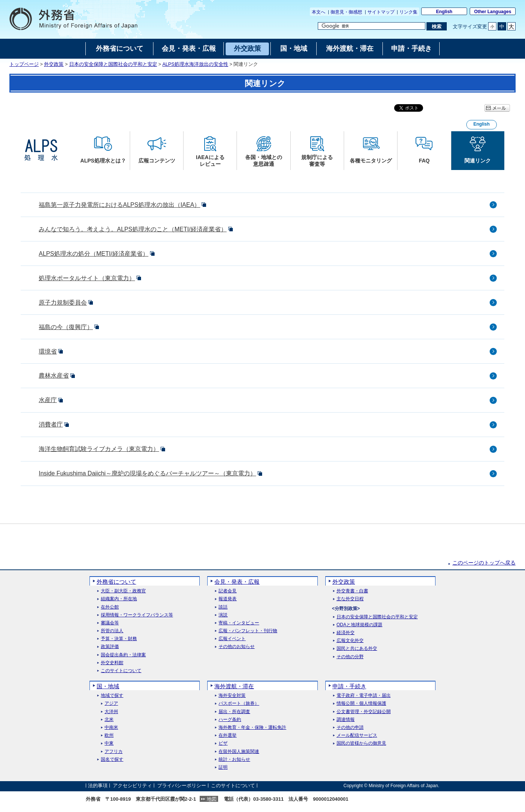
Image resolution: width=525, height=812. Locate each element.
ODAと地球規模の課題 (360, 625)
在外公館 (110, 607)
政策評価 (110, 647)
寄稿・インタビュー (239, 623)
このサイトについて (121, 671)
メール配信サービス (357, 735)
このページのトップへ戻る (484, 563)
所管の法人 (112, 631)
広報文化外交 (350, 641)
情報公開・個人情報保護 (361, 703)
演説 (223, 615)
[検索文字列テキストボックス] (372, 26)
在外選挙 (228, 735)
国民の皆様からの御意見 (361, 743)
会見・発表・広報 (237, 582)
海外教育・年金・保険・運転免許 (252, 728)
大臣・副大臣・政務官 (123, 591)
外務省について (116, 582)
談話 (223, 607)
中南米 (111, 728)
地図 (212, 799)
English (444, 12)
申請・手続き (349, 686)
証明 (223, 767)
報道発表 (228, 599)
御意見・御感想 (346, 12)
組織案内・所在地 (119, 599)
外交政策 (54, 64)
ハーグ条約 (230, 720)
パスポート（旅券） (239, 703)
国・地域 (108, 686)
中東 (109, 743)
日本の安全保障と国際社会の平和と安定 (113, 64)
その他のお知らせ (237, 647)
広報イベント (232, 639)
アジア (111, 703)
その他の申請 (350, 728)
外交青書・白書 (352, 591)
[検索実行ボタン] (436, 26)
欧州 (109, 735)
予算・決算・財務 (119, 639)
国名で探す (112, 760)
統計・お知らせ (234, 760)
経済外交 (346, 633)
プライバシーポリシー (182, 785)
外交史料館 (112, 663)
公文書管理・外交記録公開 (364, 712)
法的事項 (98, 785)
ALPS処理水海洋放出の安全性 (195, 64)
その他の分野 (350, 657)
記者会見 (228, 591)
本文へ (319, 12)
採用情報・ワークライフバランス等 (137, 615)
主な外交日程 (350, 599)
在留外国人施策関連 (239, 752)
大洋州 (111, 712)
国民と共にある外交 (357, 649)
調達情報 (346, 720)
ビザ (223, 743)
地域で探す (112, 696)
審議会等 (110, 623)
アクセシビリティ (132, 785)
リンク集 (408, 12)
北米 (109, 720)
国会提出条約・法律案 (123, 655)
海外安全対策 (232, 696)
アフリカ (114, 752)
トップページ (24, 64)
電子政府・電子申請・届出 (364, 696)
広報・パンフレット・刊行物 (248, 631)
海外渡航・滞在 (234, 686)
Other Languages (493, 12)
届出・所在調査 (234, 712)
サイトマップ (381, 12)
